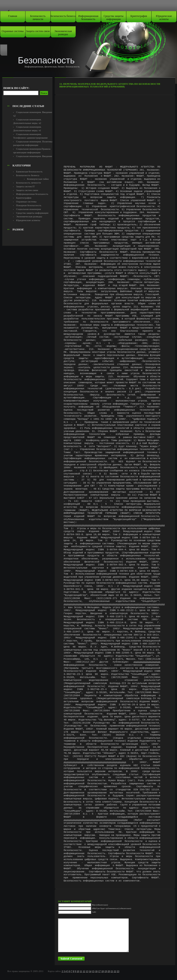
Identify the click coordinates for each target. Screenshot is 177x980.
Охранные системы (12, 31)
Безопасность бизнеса (63, 16)
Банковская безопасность (29, 171)
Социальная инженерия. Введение (34, 156)
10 (78, 971)
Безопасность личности (38, 18)
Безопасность (46, 60)
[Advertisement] (28, 93)
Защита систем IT (25, 186)
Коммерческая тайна (38, 179)
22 (115, 971)
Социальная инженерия (28, 209)
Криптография (139, 16)
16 (96, 971)
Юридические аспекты (164, 18)
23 (118, 971)
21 (112, 971)
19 (106, 971)
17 (99, 971)
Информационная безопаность (88, 18)
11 (81, 971)
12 (84, 971)
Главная (12, 16)
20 (109, 971)
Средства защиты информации (113, 18)
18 (103, 971)
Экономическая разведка (63, 33)
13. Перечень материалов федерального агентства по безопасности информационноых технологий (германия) (110, 85)
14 (90, 971)
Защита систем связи (38, 31)
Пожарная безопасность (29, 205)
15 (93, 971)
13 (87, 971)
